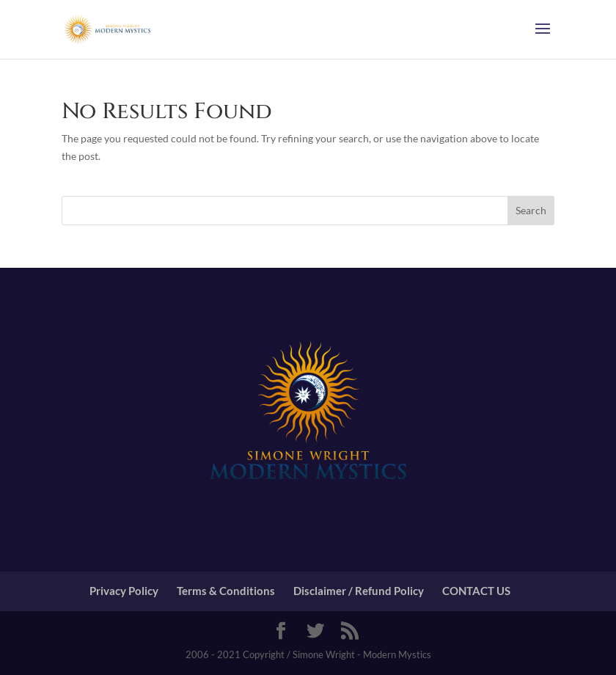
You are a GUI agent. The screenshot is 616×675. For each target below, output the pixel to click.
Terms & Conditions (226, 591)
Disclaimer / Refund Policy (359, 591)
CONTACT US (476, 591)
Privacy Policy (124, 591)
